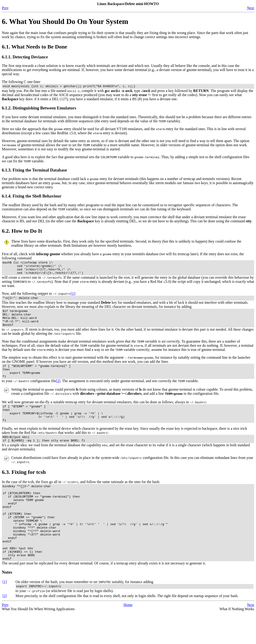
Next (251, 8)
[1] (73, 297)
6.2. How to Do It (22, 232)
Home (128, 636)
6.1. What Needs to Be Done (35, 47)
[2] (58, 391)
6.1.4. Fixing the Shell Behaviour (32, 197)
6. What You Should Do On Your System (65, 21)
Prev (5, 8)
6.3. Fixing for (24, 487)
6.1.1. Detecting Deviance (25, 57)
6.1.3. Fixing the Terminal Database (34, 171)
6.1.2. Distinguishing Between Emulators (39, 109)
